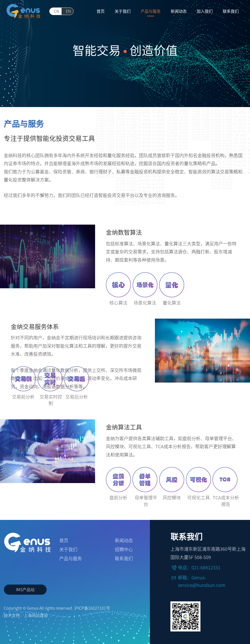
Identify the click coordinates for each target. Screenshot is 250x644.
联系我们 (124, 559)
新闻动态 (124, 540)
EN (68, 11)
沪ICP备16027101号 (92, 608)
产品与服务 (71, 559)
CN (56, 11)
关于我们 (68, 549)
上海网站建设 (36, 615)
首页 (64, 540)
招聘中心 (124, 549)
